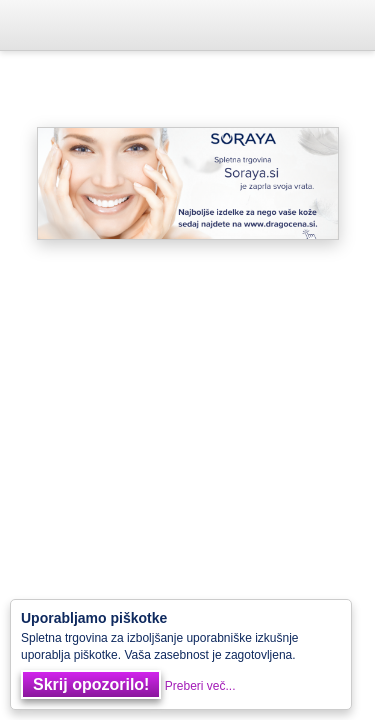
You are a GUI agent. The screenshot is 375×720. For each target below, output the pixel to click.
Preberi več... (200, 686)
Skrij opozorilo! (91, 684)
